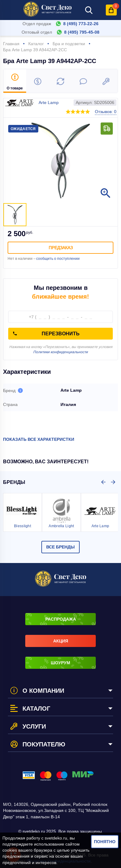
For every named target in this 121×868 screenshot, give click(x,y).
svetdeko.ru (56, 838)
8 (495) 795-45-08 (82, 32)
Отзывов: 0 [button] (106, 112)
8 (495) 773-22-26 (81, 24)
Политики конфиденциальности (60, 352)
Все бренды (60, 547)
